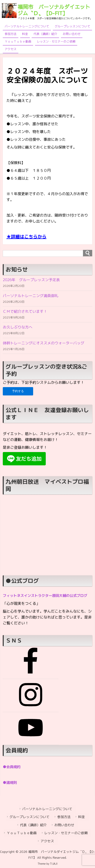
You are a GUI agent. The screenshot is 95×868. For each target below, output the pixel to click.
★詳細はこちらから (26, 237)
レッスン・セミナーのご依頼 (56, 41)
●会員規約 (12, 768)
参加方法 (11, 34)
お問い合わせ (72, 34)
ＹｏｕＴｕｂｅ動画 (18, 41)
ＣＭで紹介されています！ (25, 312)
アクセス (11, 49)
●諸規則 (10, 783)
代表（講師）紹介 (45, 34)
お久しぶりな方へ (18, 328)
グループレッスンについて (72, 26)
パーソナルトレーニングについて (27, 26)
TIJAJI (54, 864)
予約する (18, 393)
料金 (25, 34)
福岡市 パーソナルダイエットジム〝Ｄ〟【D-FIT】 (54, 10)
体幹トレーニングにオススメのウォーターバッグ (44, 344)
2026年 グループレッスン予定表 (31, 280)
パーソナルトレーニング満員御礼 (31, 296)
